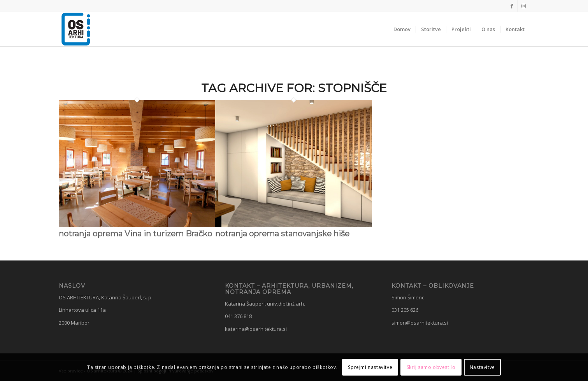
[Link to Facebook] (512, 6)
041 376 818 (238, 316)
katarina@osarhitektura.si (256, 329)
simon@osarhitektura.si (420, 323)
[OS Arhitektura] (76, 29)
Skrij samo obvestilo (431, 367)
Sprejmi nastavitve (370, 367)
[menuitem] (402, 29)
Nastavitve (482, 367)
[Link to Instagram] (524, 6)
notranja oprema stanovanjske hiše (282, 234)
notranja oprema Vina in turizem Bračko (135, 234)
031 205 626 (405, 310)
